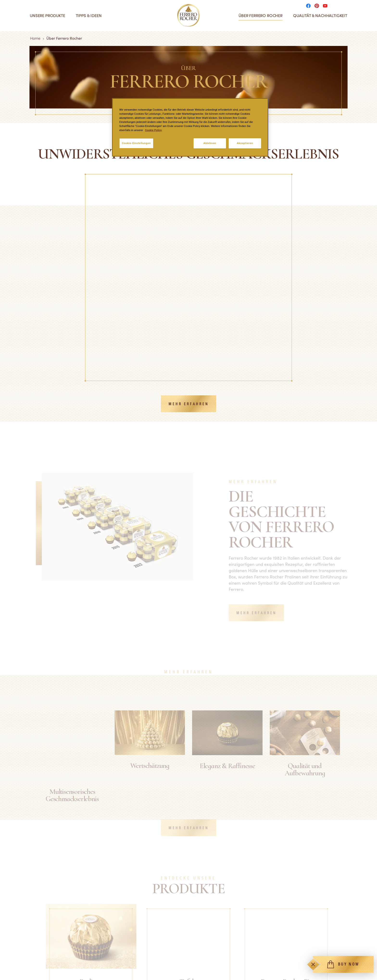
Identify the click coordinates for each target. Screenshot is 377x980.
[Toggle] (313, 964)
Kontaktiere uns (114, 964)
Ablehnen (210, 143)
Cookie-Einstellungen (136, 143)
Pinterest (289, 964)
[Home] (189, 15)
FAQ (105, 955)
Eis (16, 973)
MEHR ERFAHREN (189, 284)
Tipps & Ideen (89, 16)
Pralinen (21, 955)
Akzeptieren (245, 143)
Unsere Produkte (47, 16)
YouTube (289, 973)
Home (35, 38)
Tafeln (19, 964)
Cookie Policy (153, 130)
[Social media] (310, 5)
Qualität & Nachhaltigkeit (320, 16)
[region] (190, 127)
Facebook (290, 955)
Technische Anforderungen (212, 955)
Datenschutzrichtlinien (208, 964)
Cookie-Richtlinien (204, 973)
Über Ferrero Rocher (261, 16)
